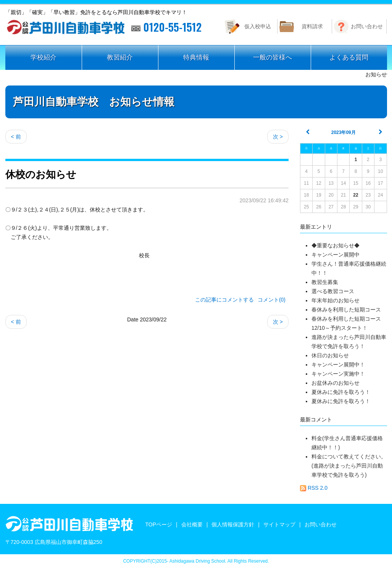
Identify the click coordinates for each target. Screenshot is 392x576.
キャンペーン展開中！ (338, 365)
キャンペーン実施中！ (338, 374)
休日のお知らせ (330, 355)
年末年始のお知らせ (336, 300)
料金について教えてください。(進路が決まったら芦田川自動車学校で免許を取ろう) (349, 466)
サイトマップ (279, 524)
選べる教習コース (336, 291)
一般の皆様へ (273, 57)
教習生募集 (325, 282)
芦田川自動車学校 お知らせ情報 (94, 102)
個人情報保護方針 (233, 524)
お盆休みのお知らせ (336, 383)
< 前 (16, 137)
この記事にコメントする (224, 300)
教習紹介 (120, 57)
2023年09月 (344, 132)
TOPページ (159, 524)
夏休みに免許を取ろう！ (341, 392)
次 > (278, 137)
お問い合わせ (367, 26)
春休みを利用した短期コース (346, 310)
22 (356, 195)
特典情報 (196, 57)
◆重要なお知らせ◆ (336, 245)
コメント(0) (272, 300)
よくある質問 (349, 57)
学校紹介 (44, 57)
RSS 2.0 (314, 488)
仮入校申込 (258, 26)
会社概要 (192, 524)
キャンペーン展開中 (336, 255)
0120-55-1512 (166, 27)
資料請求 (312, 26)
